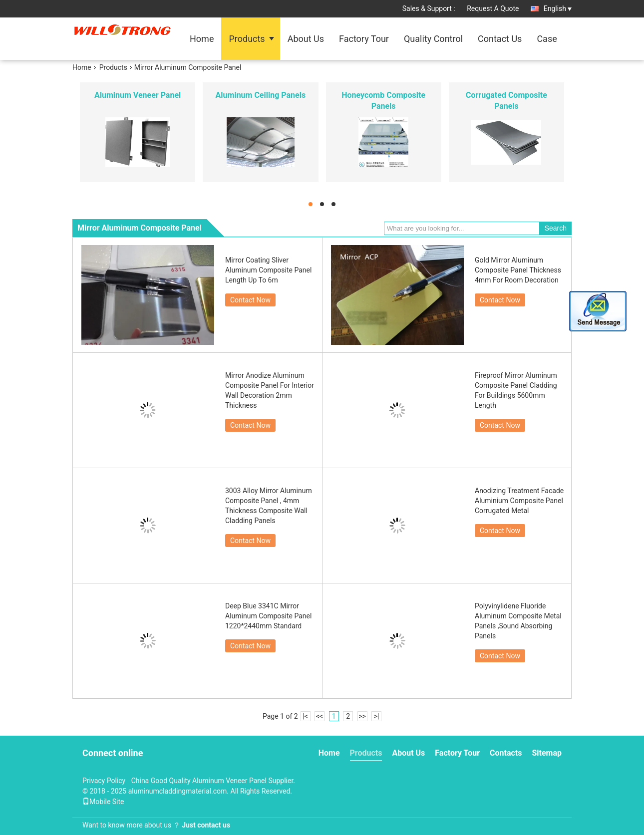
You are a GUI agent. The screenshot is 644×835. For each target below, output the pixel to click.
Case (547, 39)
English (558, 8)
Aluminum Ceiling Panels (261, 95)
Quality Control (433, 39)
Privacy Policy (104, 781)
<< (320, 716)
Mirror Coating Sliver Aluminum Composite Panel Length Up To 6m (268, 270)
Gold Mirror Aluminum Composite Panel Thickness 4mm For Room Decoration (518, 270)
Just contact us (206, 825)
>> (362, 716)
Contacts (506, 753)
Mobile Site (103, 802)
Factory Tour (364, 39)
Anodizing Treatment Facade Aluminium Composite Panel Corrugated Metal (519, 501)
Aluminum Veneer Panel (138, 95)
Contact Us (500, 39)
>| (377, 716)
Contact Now (250, 300)
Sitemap (547, 753)
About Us (306, 39)
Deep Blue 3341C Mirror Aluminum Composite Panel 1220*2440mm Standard (268, 616)
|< (305, 716)
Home (202, 39)
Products (247, 39)
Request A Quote (493, 8)
